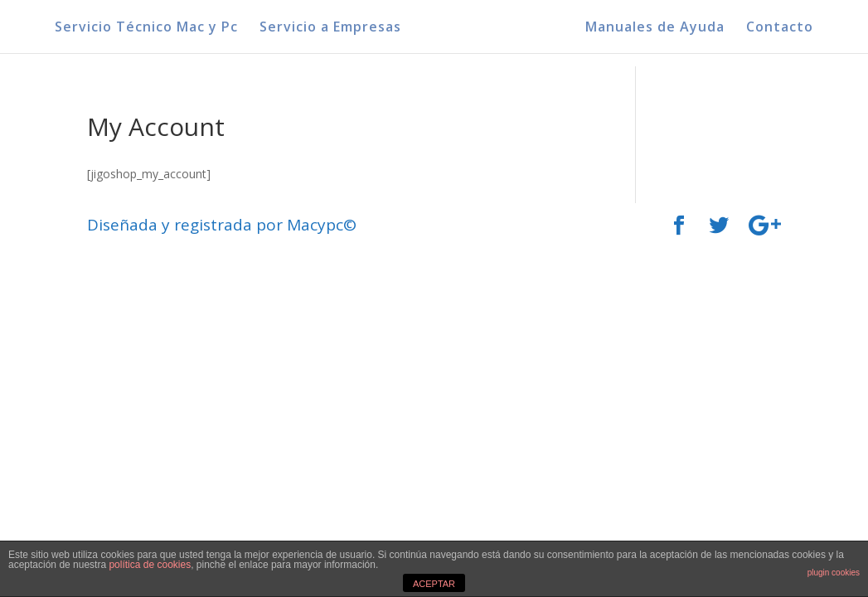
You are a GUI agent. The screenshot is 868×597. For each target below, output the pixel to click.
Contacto (780, 28)
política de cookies (150, 565)
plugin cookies (834, 573)
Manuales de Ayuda (655, 28)
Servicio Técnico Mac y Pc (146, 28)
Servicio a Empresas (330, 28)
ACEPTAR (434, 584)
